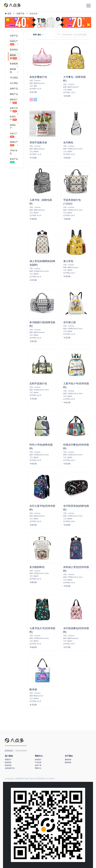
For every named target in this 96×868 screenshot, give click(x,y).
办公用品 (14, 83)
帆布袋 (33, 689)
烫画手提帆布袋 (38, 142)
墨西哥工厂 (14, 101)
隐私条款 (68, 762)
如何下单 (38, 765)
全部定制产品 (10, 768)
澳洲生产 (14, 144)
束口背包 (68, 261)
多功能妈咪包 (37, 567)
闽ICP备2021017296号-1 (46, 778)
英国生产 (13, 126)
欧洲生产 (14, 119)
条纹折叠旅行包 (38, 77)
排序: (37, 35)
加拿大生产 (14, 110)
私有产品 (14, 161)
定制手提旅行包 (38, 383)
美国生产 (14, 43)
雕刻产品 (14, 94)
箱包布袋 (13, 57)
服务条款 (68, 759)
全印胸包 (68, 142)
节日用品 (14, 78)
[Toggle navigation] (88, 6)
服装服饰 (14, 71)
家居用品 (14, 50)
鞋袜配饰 (14, 64)
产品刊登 (38, 762)
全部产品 (20, 13)
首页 (8, 13)
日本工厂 (14, 135)
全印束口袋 (69, 322)
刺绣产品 (14, 89)
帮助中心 (38, 768)
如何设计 (38, 759)
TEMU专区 (14, 152)
